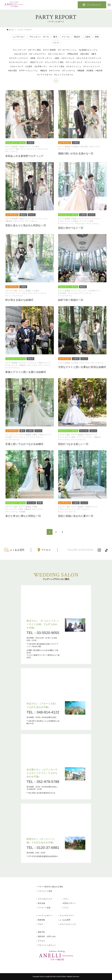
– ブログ (40, 924)
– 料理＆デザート (69, 903)
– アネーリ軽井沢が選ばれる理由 (50, 887)
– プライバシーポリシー (46, 945)
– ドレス (65, 908)
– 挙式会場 (41, 903)
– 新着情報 (41, 920)
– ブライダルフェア (44, 899)
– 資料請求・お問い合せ (46, 936)
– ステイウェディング (67, 924)
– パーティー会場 (43, 908)
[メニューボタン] (109, 5)
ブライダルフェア (94, 5)
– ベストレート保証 (44, 891)
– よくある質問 (64, 920)
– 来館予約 (41, 932)
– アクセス (41, 941)
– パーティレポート (44, 916)
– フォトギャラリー (66, 916)
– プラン (65, 899)
